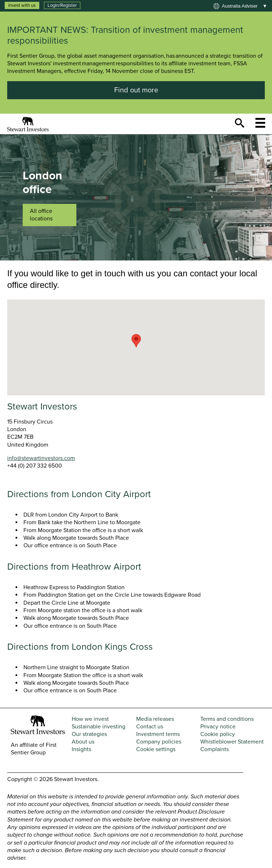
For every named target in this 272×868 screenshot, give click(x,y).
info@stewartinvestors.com (41, 458)
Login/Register (62, 5)
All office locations (41, 215)
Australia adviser (240, 6)
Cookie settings (156, 749)
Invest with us (22, 5)
